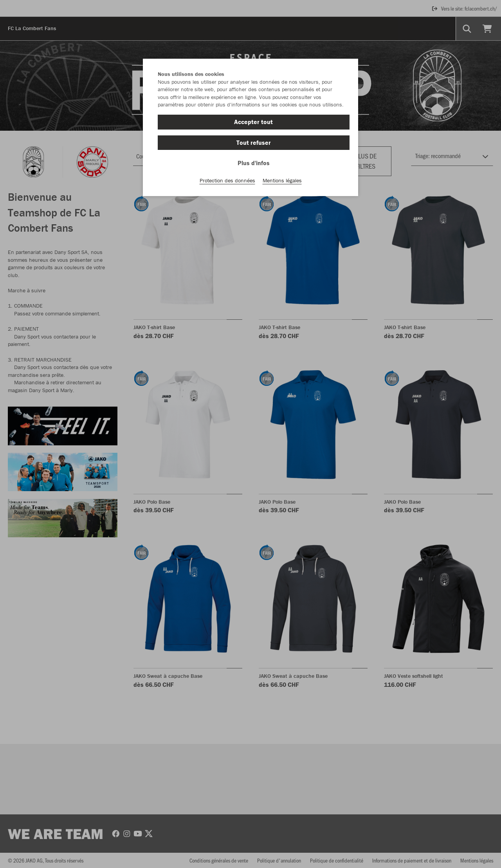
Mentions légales (282, 180)
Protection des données (227, 180)
